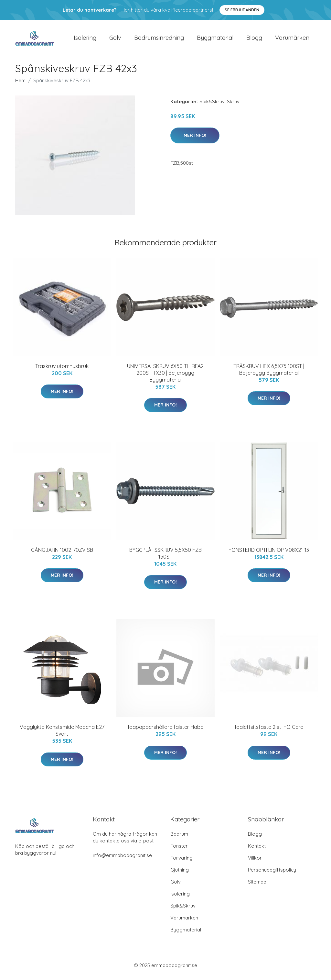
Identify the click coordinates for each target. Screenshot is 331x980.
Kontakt (257, 849)
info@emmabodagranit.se (122, 859)
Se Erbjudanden (242, 10)
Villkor (255, 861)
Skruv (233, 105)
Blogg (254, 39)
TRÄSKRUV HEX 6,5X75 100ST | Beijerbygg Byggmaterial (269, 373)
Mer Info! (195, 139)
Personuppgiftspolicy (272, 873)
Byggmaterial (215, 39)
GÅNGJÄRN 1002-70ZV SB (62, 553)
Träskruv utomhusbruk (62, 369)
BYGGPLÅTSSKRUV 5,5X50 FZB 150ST (165, 557)
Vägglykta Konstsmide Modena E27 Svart (62, 734)
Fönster (179, 849)
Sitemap (257, 885)
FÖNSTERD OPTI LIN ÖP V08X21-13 (269, 553)
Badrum (179, 837)
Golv (115, 39)
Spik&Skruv (212, 105)
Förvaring (182, 861)
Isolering (85, 39)
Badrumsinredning (159, 39)
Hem (20, 84)
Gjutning (180, 873)
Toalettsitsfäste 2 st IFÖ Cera (269, 730)
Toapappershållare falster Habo (165, 730)
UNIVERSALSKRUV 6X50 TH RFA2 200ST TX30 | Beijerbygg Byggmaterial (165, 376)
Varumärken (292, 39)
